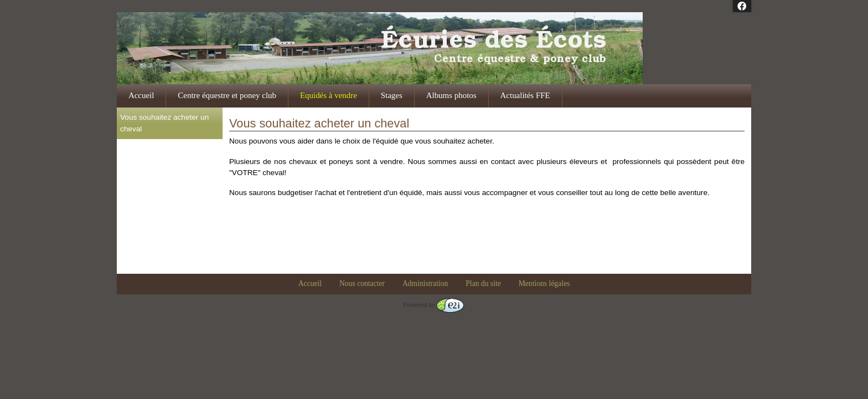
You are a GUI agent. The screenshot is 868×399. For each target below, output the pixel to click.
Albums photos (451, 95)
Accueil (141, 95)
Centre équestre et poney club (227, 95)
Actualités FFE (525, 95)
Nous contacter (362, 283)
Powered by (433, 305)
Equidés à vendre (329, 95)
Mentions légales (544, 283)
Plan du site (483, 283)
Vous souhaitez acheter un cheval (164, 123)
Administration (425, 283)
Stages (392, 95)
